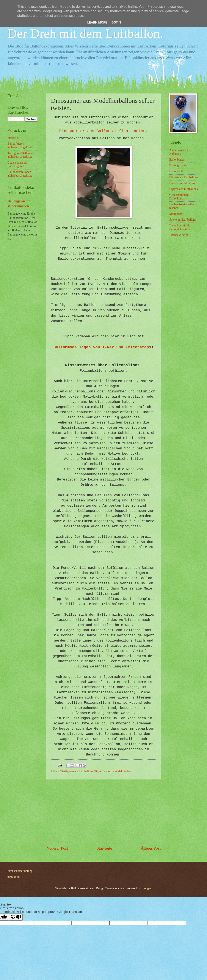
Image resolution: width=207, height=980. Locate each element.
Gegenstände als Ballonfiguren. (17, 164)
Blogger (146, 888)
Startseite (104, 848)
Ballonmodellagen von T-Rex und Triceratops (102, 347)
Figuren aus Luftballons (183, 189)
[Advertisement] (103, 812)
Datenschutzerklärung (182, 183)
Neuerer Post (57, 848)
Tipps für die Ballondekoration (113, 771)
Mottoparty (176, 214)
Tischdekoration (179, 235)
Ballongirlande (178, 165)
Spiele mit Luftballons (183, 220)
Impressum (13, 877)
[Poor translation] (16, 917)
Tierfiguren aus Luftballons (77, 771)
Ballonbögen (177, 160)
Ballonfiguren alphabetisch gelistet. (20, 145)
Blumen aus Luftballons (184, 177)
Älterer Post (151, 848)
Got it (116, 22)
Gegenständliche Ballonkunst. (179, 197)
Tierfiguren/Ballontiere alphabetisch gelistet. (21, 155)
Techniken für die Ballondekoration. (180, 227)
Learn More (97, 22)
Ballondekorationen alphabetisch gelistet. (20, 174)
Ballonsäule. (177, 171)
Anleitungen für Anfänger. (179, 152)
